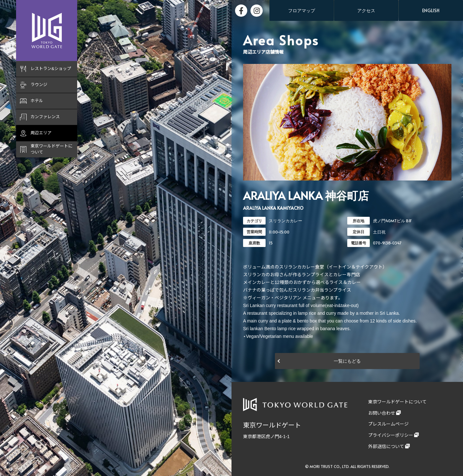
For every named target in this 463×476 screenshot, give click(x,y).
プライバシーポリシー (391, 435)
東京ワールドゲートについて (397, 402)
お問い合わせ (382, 413)
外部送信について (386, 446)
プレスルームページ (388, 424)
